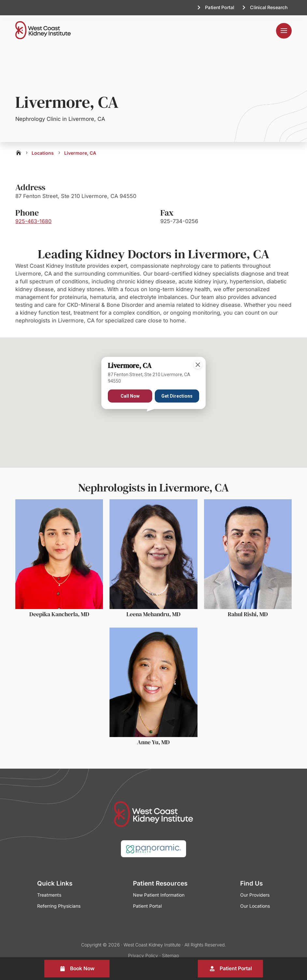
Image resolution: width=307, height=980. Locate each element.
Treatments (49, 890)
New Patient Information (159, 890)
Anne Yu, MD (153, 737)
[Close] (198, 360)
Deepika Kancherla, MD (59, 609)
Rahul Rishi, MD (248, 609)
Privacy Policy (143, 950)
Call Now (130, 391)
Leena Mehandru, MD (153, 609)
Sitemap (170, 950)
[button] (153, 417)
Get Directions (177, 391)
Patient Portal (219, 7)
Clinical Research (269, 7)
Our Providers (255, 890)
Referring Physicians (59, 901)
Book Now (82, 968)
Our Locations (255, 901)
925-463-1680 (33, 216)
